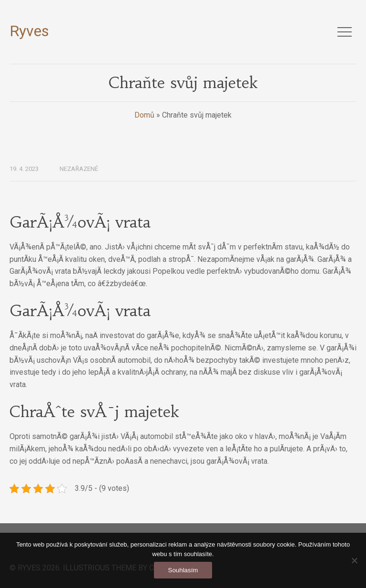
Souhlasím (183, 570)
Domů (144, 115)
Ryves (29, 31)
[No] (354, 560)
